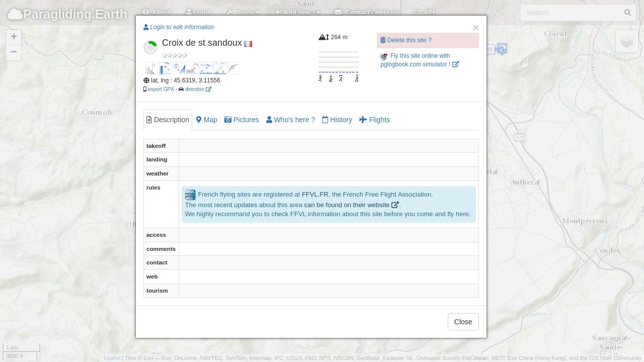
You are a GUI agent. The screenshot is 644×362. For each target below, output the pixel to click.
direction (198, 89)
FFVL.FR (315, 194)
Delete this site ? (406, 40)
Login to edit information (179, 27)
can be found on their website (352, 205)
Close (463, 322)
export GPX (161, 89)
